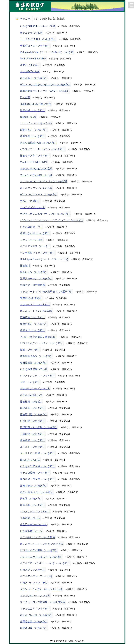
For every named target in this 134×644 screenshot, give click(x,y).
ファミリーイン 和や (32, 240)
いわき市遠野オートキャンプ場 (38, 26)
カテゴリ (25, 19)
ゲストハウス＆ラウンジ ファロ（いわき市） (45, 85)
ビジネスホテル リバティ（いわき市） (42, 343)
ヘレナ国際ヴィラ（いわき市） (38, 253)
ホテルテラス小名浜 (31, 33)
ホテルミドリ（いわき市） (35, 304)
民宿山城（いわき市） (33, 110)
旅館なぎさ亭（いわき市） (35, 156)
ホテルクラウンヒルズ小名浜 (36, 169)
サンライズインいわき (33, 207)
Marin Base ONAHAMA (33, 59)
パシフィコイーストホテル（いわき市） (42, 149)
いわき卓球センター (31, 227)
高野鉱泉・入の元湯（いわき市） (39, 427)
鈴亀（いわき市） (30, 350)
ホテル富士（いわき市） (34, 78)
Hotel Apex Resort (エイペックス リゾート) (44, 259)
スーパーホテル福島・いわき (36, 175)
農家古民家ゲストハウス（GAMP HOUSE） (45, 91)
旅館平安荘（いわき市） (34, 130)
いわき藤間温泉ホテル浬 (34, 369)
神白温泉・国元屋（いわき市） (38, 479)
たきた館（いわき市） (33, 421)
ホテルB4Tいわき (30, 71)
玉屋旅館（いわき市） (33, 434)
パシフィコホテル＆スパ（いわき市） (41, 557)
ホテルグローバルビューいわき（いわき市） (45, 563)
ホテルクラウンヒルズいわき (36, 188)
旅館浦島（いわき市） (33, 408)
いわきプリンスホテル (33, 570)
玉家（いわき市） (30, 382)
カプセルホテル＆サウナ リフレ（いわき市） (45, 214)
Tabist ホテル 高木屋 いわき (36, 104)
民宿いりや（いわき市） (34, 272)
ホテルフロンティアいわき (35, 596)
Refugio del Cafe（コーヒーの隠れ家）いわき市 (47, 52)
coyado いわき (28, 117)
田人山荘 (25, 97)
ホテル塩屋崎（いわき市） (35, 473)
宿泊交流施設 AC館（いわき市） (38, 143)
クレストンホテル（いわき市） (38, 376)
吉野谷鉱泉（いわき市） (34, 622)
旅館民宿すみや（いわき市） (36, 356)
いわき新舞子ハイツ (31, 531)
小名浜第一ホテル (30, 518)
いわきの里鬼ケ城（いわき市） (38, 466)
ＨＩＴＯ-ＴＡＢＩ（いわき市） (38, 39)
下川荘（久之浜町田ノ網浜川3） (38, 337)
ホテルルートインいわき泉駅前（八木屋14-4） (46, 292)
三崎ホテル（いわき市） (34, 486)
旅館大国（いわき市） (33, 330)
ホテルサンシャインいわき (35, 388)
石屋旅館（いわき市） (33, 317)
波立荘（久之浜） (30, 65)
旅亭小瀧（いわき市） (33, 505)
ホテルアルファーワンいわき (36, 576)
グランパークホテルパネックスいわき (41, 589)
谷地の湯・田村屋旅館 (33, 285)
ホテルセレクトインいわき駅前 (38, 537)
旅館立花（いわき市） (33, 136)
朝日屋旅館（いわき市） (34, 363)
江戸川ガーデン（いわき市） (36, 279)
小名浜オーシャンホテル (34, 524)
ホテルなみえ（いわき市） (35, 609)
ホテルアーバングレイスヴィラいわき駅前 (44, 181)
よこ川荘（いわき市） (33, 447)
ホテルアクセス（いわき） (35, 246)
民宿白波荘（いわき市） (34, 324)
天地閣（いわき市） (31, 499)
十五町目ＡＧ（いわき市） (35, 46)
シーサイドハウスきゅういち (36, 123)
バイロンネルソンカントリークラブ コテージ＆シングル (52, 220)
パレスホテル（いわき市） (35, 512)
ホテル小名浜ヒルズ (31, 395)
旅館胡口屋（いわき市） (34, 628)
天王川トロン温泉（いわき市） (38, 453)
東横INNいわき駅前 (31, 298)
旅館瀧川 (25, 266)
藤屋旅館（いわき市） (33, 440)
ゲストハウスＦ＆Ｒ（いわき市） (39, 195)
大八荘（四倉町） (30, 201)
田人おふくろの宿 (30, 460)
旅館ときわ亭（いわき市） (35, 233)
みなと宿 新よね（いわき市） (37, 492)
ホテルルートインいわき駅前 (36, 311)
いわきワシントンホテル (34, 583)
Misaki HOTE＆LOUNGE (34, 162)
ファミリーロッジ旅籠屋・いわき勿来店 (42, 602)
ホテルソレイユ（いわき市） (36, 615)
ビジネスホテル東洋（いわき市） (39, 550)
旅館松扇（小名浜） (31, 402)
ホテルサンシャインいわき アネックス (42, 544)
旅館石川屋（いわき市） (34, 414)
